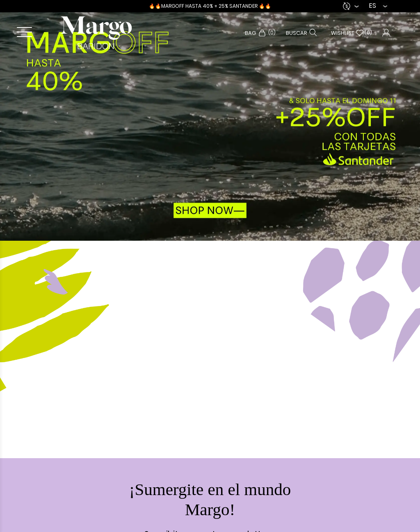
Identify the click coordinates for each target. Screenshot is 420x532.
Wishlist (352, 33)
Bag (260, 33)
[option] (210, 120)
